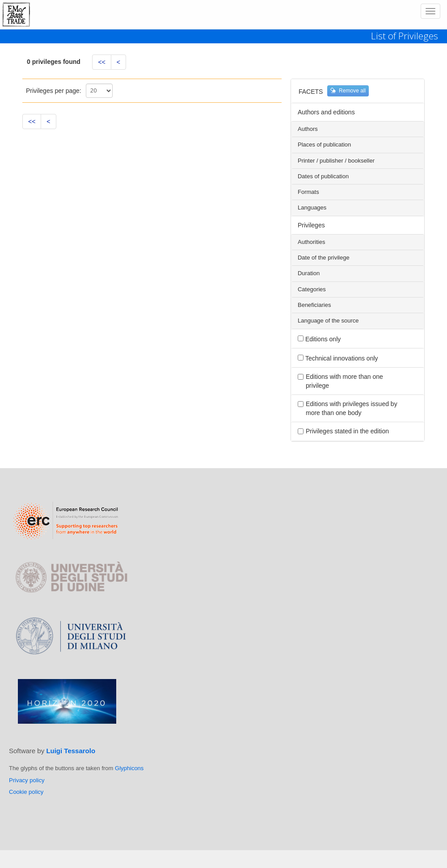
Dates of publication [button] (323, 176)
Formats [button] (308, 192)
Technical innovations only (342, 358)
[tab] (358, 129)
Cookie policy (26, 792)
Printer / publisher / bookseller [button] (336, 161)
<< (101, 62)
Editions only (323, 339)
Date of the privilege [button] (324, 258)
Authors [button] (308, 129)
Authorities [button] (311, 242)
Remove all (348, 91)
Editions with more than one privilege (344, 381)
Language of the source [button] (328, 321)
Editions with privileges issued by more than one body (352, 408)
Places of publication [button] (324, 145)
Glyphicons (129, 768)
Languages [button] (312, 208)
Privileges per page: (54, 91)
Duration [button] (309, 273)
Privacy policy (27, 780)
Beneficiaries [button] (314, 305)
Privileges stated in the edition (347, 431)
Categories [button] (312, 289)
